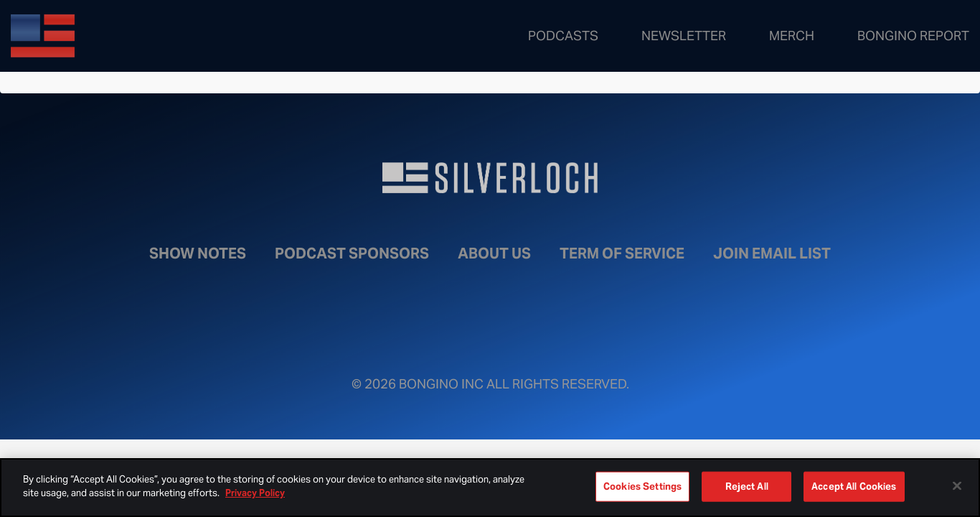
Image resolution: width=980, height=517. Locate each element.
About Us (494, 253)
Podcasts (563, 36)
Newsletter (684, 36)
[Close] (957, 485)
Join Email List (772, 253)
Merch (792, 36)
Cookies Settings (642, 486)
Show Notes (198, 253)
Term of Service (622, 253)
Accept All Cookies (854, 486)
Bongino (115, 36)
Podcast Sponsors (352, 253)
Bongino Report (913, 36)
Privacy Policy (255, 493)
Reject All (747, 486)
